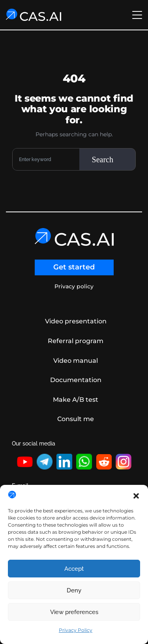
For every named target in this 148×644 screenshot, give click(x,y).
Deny (74, 590)
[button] (136, 495)
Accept (74, 569)
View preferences (74, 612)
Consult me (76, 419)
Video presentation (76, 321)
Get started (74, 267)
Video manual (76, 361)
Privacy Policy (76, 630)
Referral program (76, 341)
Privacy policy (74, 287)
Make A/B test (76, 400)
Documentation (76, 380)
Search (103, 160)
